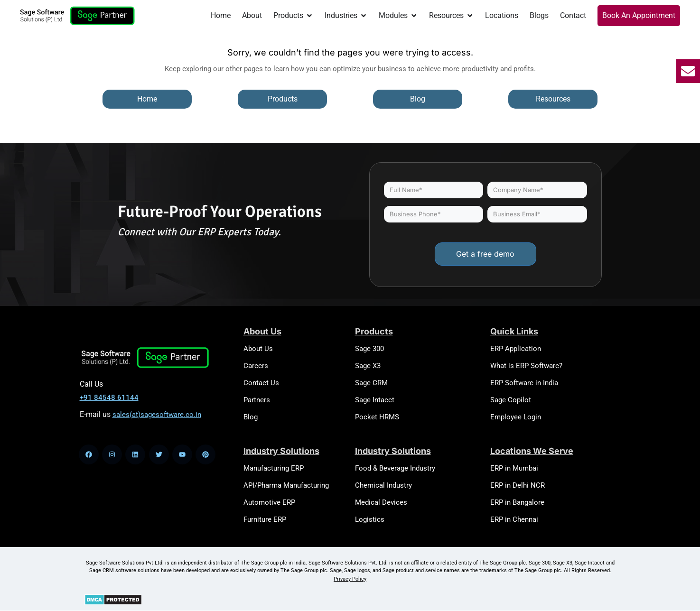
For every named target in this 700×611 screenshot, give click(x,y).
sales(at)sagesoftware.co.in (157, 415)
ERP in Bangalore (517, 502)
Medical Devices (381, 502)
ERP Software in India (524, 383)
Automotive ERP (269, 502)
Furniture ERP (265, 519)
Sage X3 (368, 366)
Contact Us (261, 383)
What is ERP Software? (526, 366)
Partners (257, 400)
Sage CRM (371, 383)
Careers (256, 366)
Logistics (370, 519)
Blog (251, 417)
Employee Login (516, 417)
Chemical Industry (383, 485)
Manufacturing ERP (274, 468)
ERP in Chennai (514, 519)
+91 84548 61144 (109, 398)
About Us (258, 349)
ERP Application (516, 349)
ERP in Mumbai (514, 468)
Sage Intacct (375, 400)
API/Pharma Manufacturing (286, 485)
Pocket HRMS (377, 417)
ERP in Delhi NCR (518, 485)
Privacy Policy (350, 579)
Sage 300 (369, 349)
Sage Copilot (511, 400)
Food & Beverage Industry (395, 468)
